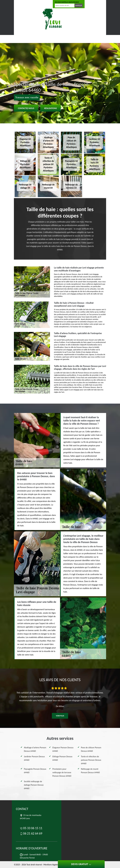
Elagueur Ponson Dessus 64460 (63, 749)
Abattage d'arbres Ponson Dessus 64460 (35, 749)
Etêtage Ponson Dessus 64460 (62, 758)
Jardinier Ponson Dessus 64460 (34, 758)
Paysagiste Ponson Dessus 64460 (35, 771)
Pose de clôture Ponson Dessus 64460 (91, 749)
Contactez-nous (26, 108)
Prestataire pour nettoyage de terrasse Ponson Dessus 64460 (62, 772)
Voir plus (60, 716)
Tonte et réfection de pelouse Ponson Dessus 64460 (91, 760)
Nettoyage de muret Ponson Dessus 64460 (90, 771)
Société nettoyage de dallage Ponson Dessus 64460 (34, 785)
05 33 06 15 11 (23, 4)
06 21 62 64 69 (41, 4)
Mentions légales (51, 865)
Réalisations (51, 108)
